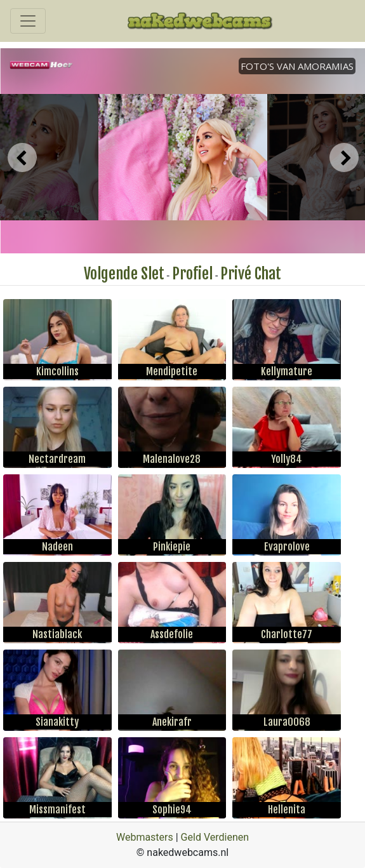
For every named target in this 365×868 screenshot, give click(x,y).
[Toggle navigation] (28, 21)
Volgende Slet (124, 274)
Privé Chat (251, 274)
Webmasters (145, 837)
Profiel (192, 274)
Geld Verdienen (215, 837)
